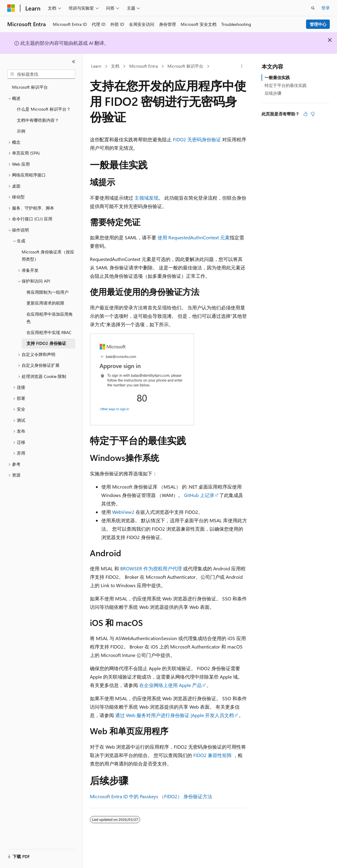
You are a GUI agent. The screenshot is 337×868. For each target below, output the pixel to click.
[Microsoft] (11, 8)
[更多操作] (242, 66)
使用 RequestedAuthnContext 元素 (194, 237)
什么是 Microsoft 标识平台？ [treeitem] (44, 109)
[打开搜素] (313, 8)
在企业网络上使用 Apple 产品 (170, 685)
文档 (115, 66)
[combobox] (41, 74)
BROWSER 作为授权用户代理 (151, 568)
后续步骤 (273, 93)
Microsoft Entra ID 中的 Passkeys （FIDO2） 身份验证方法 (151, 796)
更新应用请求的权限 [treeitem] (45, 303)
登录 (326, 8)
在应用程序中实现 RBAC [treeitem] (49, 332)
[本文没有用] (313, 114)
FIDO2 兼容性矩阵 (213, 755)
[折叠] (74, 62)
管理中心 (318, 24)
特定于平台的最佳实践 (286, 85)
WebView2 (123, 512)
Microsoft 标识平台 (185, 66)
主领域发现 (146, 198)
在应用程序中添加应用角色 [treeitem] (50, 318)
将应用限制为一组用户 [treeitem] (47, 292)
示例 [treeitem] (21, 131)
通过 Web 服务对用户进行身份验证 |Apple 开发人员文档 (175, 715)
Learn (96, 66)
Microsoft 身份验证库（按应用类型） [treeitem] (48, 256)
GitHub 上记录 (199, 495)
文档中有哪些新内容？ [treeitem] (38, 120)
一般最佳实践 (277, 77)
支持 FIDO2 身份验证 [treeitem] (46, 343)
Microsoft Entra (144, 66)
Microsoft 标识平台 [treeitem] (30, 87)
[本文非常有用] (305, 114)
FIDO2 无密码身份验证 (197, 139)
